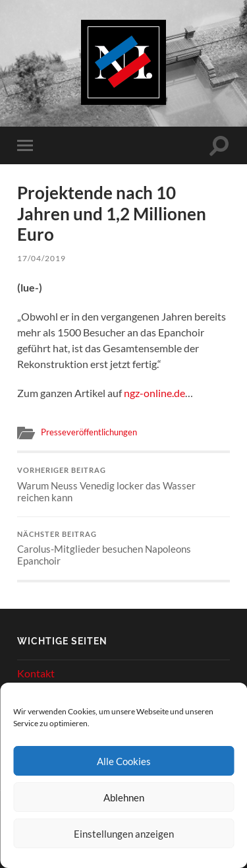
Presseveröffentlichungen (89, 432)
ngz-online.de (154, 393)
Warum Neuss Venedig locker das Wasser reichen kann (123, 485)
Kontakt (36, 673)
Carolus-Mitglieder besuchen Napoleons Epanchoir (123, 549)
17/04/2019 (41, 258)
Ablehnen (124, 797)
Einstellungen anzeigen (124, 834)
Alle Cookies (124, 761)
